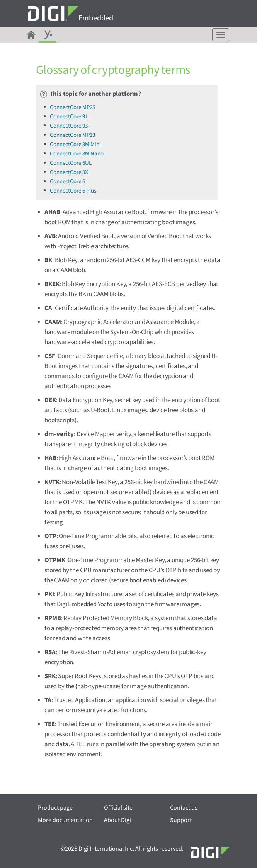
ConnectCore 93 (69, 126)
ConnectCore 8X (69, 172)
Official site (118, 808)
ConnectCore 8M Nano (77, 154)
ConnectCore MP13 (72, 135)
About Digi (117, 820)
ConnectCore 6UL (71, 163)
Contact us (184, 808)
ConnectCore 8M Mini (75, 144)
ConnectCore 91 (69, 117)
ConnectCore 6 (67, 182)
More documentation (65, 820)
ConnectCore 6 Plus (73, 191)
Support (181, 820)
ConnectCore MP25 (72, 107)
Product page (55, 808)
